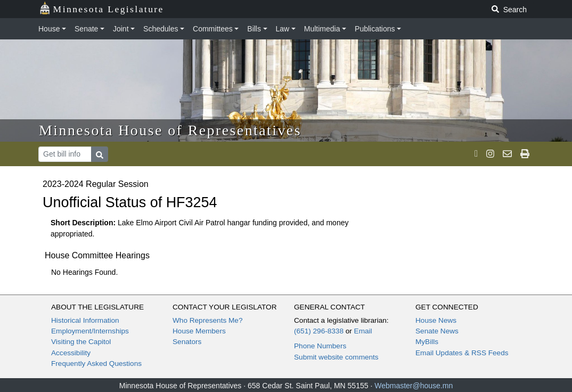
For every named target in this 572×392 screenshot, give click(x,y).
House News (436, 320)
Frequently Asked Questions (96, 364)
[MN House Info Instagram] (490, 154)
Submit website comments (336, 357)
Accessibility (71, 353)
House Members (199, 331)
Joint (121, 29)
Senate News (437, 331)
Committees (213, 29)
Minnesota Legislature (101, 8)
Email (363, 331)
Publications (375, 29)
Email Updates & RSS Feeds (462, 353)
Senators (187, 342)
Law (283, 29)
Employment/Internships (90, 331)
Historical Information (85, 320)
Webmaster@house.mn (414, 386)
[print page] (525, 154)
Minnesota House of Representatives (170, 130)
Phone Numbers (320, 346)
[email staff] (507, 154)
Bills (254, 29)
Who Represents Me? (207, 320)
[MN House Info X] (476, 154)
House (49, 29)
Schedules (161, 29)
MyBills (427, 342)
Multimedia (322, 29)
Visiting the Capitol (81, 342)
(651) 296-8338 (319, 331)
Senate (86, 29)
